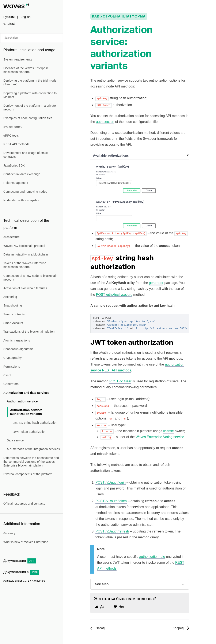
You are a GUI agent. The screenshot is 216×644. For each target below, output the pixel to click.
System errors (13, 127)
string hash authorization (35, 423)
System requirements (18, 59)
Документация (20, 561)
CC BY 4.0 (29, 581)
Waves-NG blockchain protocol (24, 246)
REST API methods (16, 144)
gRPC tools (11, 136)
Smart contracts (14, 314)
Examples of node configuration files (28, 118)
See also (140, 585)
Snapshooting (13, 305)
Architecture (12, 237)
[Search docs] (32, 38)
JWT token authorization (30, 432)
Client (7, 375)
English (25, 17)
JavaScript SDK (14, 165)
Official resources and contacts (24, 504)
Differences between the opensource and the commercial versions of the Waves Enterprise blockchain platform (31, 462)
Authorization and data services (26, 393)
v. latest (9, 24)
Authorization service (22, 401)
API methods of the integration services (33, 449)
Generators (11, 384)
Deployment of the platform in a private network (30, 108)
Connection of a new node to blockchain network (30, 278)
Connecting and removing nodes (25, 192)
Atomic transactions (17, 340)
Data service (15, 440)
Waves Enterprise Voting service (160, 437)
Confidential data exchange (22, 174)
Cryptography (12, 358)
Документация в (21, 572)
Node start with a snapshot (21, 200)
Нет (122, 607)
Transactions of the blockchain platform (30, 332)
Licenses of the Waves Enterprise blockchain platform (26, 70)
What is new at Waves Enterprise (26, 542)
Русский (9, 17)
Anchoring (10, 297)
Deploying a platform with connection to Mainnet (30, 95)
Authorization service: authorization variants (26, 412)
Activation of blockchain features (25, 288)
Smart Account (13, 323)
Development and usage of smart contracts (26, 155)
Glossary (9, 533)
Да (102, 607)
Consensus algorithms (18, 349)
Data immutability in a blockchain (26, 254)
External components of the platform (28, 474)
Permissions (12, 367)
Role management (16, 183)
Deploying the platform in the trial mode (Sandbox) (30, 82)
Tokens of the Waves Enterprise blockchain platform (25, 265)
